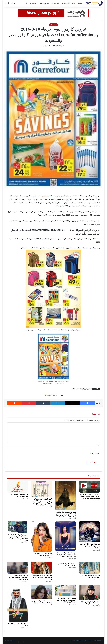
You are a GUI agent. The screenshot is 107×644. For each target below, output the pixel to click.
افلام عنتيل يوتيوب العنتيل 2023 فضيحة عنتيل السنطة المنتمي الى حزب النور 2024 (19, 577)
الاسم (98, 445)
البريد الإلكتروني (95, 453)
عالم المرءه (33, 3)
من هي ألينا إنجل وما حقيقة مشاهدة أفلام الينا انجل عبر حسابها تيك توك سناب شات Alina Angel (66, 555)
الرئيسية (13, 640)
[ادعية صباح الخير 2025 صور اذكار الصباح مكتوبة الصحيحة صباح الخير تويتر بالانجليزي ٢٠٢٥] (65, 590)
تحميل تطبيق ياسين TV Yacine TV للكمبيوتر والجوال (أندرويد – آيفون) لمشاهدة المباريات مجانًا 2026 (90, 496)
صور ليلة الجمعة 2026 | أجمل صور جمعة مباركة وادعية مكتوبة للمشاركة (90, 546)
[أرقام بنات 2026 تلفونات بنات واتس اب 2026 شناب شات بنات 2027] (42, 592)
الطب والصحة (66, 3)
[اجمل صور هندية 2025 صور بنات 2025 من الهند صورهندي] (42, 536)
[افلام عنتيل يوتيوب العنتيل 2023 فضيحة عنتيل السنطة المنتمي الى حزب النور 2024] (18, 568)
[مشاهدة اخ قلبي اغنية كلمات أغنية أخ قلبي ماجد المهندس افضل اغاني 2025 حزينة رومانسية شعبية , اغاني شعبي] (18, 527)
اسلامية (80, 3)
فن (26, 3)
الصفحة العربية (46, 196)
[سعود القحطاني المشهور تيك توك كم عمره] (18, 603)
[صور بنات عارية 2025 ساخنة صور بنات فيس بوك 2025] (89, 568)
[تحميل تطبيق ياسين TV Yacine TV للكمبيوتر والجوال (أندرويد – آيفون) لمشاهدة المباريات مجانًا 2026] (89, 487)
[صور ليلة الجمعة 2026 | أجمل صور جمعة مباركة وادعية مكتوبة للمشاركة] (89, 532)
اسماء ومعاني (55, 3)
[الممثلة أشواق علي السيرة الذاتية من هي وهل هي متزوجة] (89, 592)
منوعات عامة (53, 25)
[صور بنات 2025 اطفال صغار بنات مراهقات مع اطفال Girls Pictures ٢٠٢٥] (42, 568)
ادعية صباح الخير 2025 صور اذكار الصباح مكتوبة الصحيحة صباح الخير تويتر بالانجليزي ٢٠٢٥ (66, 600)
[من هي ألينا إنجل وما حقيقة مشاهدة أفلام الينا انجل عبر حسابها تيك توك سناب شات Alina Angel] (65, 536)
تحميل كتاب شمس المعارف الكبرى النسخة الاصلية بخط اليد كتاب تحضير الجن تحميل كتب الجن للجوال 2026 (66, 514)
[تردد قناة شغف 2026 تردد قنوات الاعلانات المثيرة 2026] (18, 487)
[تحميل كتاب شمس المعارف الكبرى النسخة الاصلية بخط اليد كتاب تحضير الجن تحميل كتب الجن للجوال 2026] (65, 496)
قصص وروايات (45, 3)
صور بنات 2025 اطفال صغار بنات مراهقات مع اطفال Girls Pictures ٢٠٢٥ (42, 577)
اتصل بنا (7, 640)
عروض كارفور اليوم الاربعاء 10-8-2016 (82, 389)
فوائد (73, 3)
